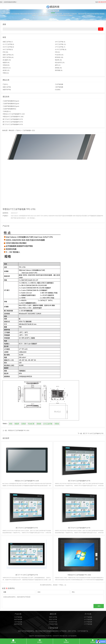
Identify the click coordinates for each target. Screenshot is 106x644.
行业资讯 (58, 90)
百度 (66, 636)
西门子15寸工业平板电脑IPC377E (13, 122)
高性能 (58, 68)
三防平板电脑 (59, 87)
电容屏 (58, 60)
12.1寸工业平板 (8, 44)
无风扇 (6, 65)
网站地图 (62, 636)
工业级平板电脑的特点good (11, 101)
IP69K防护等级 (53, 624)
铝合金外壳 (60, 63)
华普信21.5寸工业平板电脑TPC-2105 (14, 114)
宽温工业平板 (53, 619)
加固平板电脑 (18, 619)
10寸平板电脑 (88, 617)
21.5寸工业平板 (61, 50)
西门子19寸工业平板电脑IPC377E (13, 119)
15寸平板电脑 (88, 622)
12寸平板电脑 (88, 619)
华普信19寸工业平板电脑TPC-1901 (13, 117)
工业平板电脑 (59, 84)
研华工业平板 (8, 57)
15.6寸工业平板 (8, 47)
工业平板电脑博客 (72, 636)
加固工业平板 (8, 42)
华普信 (6, 73)
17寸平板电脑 (88, 624)
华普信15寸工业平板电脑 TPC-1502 (19, 431)
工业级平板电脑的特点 (9, 109)
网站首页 (11, 130)
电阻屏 (6, 63)
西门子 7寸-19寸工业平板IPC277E (93, 434)
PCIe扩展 (59, 55)
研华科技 (59, 57)
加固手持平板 (7, 90)
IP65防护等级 (53, 622)
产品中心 (5, 84)
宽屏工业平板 (8, 55)
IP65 (5, 52)
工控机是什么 (7, 111)
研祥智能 (59, 70)
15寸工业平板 (60, 44)
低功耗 (6, 70)
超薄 (58, 65)
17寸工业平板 (60, 47)
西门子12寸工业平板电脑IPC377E (13, 124)
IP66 (57, 52)
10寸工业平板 (60, 42)
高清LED (7, 68)
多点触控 (7, 60)
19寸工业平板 (8, 50)
